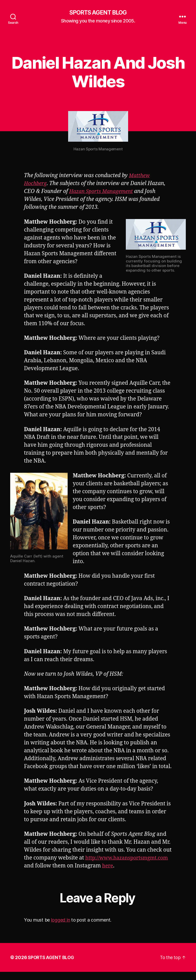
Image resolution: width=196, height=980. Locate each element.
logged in (61, 928)
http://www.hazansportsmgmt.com (68, 866)
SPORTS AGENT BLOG (98, 13)
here (57, 874)
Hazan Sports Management (103, 192)
